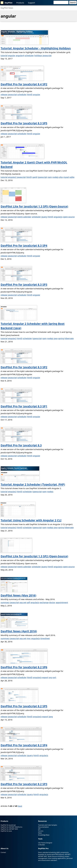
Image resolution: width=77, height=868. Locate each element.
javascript (47, 55)
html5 (30, 94)
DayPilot (7, 3)
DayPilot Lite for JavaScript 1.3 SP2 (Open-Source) (34, 556)
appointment (62, 602)
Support (32, 3)
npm (50, 177)
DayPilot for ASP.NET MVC (9, 829)
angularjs (58, 217)
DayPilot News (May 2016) (18, 595)
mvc (29, 638)
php (61, 177)
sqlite (72, 177)
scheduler (29, 55)
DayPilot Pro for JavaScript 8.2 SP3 (24, 784)
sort (54, 677)
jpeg (51, 716)
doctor (52, 602)
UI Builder (42, 845)
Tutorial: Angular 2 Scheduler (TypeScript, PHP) (33, 484)
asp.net (23, 602)
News (40, 833)
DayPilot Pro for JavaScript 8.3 (21, 445)
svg (50, 677)
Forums (41, 831)
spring (61, 338)
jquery (44, 217)
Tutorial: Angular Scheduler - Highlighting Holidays (36, 48)
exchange (44, 602)
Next (20, 806)
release (4, 94)
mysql (66, 177)
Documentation (43, 827)
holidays (38, 55)
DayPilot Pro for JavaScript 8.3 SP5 (24, 123)
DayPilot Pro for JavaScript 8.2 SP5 (24, 706)
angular (12, 55)
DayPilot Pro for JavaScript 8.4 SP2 (24, 84)
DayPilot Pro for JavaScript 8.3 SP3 (24, 285)
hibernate (69, 338)
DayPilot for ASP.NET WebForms (12, 827)
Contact (3, 852)
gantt (35, 177)
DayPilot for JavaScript (8, 825)
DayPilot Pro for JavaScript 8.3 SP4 (24, 246)
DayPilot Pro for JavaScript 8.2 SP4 (24, 745)
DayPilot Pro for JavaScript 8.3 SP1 (24, 406)
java (56, 338)
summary (5, 602)
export (45, 677)
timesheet (45, 638)
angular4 (20, 55)
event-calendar (24, 217)
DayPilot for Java (6, 831)
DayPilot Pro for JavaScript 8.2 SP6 (24, 667)
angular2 (12, 177)
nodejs (56, 177)
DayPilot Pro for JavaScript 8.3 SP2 (24, 367)
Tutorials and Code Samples (48, 825)
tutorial (4, 55)
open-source (69, 217)
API (39, 829)
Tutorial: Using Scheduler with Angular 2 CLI (31, 520)
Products (20, 3)
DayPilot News (7, 8)
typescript (42, 177)
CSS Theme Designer (45, 843)
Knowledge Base (44, 835)
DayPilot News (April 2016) (19, 631)
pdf (28, 602)
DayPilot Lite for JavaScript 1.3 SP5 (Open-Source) (34, 206)
